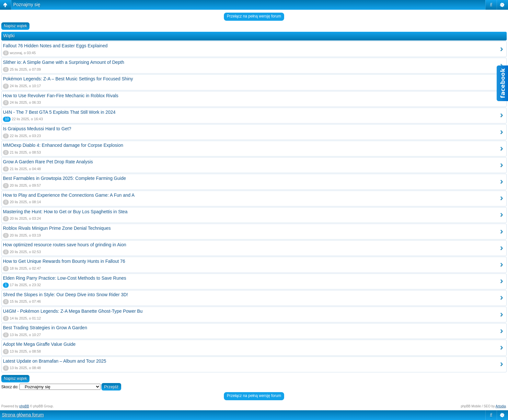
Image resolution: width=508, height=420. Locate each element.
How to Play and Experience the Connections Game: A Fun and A (69, 195)
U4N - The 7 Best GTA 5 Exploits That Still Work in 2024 (59, 112)
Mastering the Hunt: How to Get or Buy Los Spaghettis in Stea (65, 212)
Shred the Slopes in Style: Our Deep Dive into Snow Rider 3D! (65, 295)
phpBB (24, 406)
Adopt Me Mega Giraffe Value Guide (39, 344)
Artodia (501, 406)
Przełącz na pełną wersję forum (254, 16)
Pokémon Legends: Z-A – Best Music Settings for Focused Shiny (68, 79)
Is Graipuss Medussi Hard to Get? (37, 129)
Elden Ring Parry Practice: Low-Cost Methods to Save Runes (65, 278)
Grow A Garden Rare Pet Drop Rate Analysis (48, 162)
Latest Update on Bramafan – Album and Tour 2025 (55, 361)
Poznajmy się (27, 5)
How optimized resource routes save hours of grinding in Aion (65, 245)
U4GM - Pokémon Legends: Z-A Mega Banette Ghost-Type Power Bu (73, 311)
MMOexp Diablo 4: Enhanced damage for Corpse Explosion (63, 145)
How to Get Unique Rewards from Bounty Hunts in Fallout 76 (64, 261)
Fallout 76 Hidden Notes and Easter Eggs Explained (55, 46)
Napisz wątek (15, 26)
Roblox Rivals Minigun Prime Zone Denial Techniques (57, 228)
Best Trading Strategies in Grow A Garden (45, 328)
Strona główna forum (23, 415)
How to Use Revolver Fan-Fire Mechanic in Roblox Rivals (61, 96)
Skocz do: (10, 387)
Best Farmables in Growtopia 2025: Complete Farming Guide (64, 178)
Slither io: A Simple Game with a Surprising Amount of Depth (63, 62)
